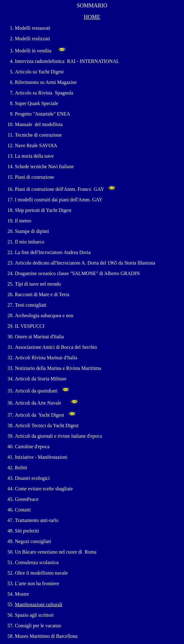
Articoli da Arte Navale (38, 403)
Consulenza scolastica (37, 562)
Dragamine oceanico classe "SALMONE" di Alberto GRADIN (77, 273)
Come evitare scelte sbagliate (44, 489)
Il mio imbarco (30, 242)
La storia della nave (34, 156)
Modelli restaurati (33, 28)
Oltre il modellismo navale (41, 573)
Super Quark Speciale (37, 103)
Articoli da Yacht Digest (40, 415)
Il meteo (23, 221)
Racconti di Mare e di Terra (42, 294)
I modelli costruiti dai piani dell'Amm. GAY (59, 200)
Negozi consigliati (33, 541)
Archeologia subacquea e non (44, 315)
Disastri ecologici (32, 478)
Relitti (21, 468)
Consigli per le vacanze (38, 626)
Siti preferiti (27, 531)
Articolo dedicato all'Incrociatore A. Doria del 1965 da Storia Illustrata (85, 263)
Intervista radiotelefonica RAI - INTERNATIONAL (67, 61)
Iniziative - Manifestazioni (42, 457)
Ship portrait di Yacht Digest (43, 210)
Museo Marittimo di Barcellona (46, 636)
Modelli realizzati (32, 39)
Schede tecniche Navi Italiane (44, 166)
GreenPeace (27, 499)
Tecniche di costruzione (38, 135)
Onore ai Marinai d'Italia (39, 337)
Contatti (23, 510)
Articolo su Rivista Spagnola (44, 93)
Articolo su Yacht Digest (39, 72)
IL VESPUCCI (30, 326)
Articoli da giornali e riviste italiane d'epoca (58, 436)
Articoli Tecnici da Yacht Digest (47, 425)
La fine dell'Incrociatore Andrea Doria (53, 252)
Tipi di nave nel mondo (38, 284)
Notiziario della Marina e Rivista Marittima (59, 368)
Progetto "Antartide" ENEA (42, 114)
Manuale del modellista (39, 124)
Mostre (22, 594)
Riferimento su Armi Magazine (46, 82)
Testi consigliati (31, 305)
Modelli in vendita (33, 51)
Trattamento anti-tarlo (37, 520)
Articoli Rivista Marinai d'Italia (47, 358)
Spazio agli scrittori (34, 615)
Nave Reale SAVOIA (36, 145)
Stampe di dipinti (32, 231)
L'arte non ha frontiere (37, 583)
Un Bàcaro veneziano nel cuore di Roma (56, 552)
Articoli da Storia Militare (41, 379)
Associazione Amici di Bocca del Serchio (56, 347)
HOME (92, 17)
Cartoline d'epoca (32, 447)
